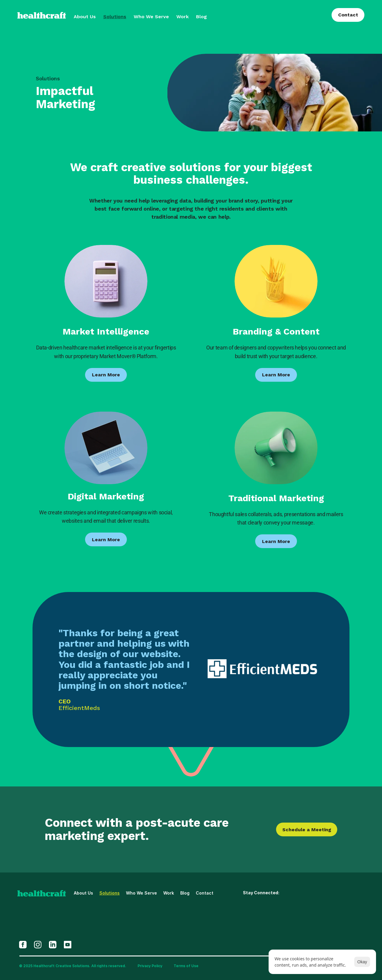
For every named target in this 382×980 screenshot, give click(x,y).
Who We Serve (151, 17)
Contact (205, 893)
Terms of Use (186, 966)
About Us (85, 17)
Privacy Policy (150, 966)
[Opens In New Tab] (23, 945)
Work (182, 17)
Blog (201, 17)
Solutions (115, 17)
